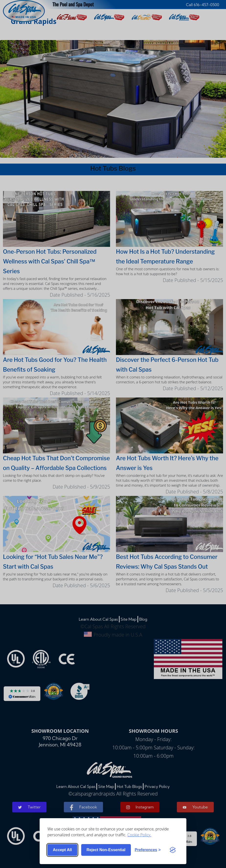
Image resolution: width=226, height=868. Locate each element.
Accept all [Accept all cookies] (62, 850)
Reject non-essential (106, 850)
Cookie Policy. (139, 835)
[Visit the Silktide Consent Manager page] (173, 850)
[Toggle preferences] (148, 850)
